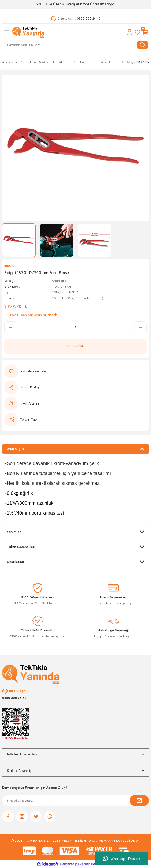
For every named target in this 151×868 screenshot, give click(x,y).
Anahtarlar (60, 281)
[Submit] (139, 800)
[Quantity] (75, 327)
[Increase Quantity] (141, 327)
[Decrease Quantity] (10, 327)
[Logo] (28, 32)
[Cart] (146, 32)
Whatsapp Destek (121, 859)
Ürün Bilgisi (15, 449)
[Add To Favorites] (75, 371)
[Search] (75, 45)
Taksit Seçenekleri (21, 547)
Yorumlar (14, 532)
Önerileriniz (16, 562)
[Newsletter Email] (75, 800)
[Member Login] (130, 32)
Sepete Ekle (76, 346)
